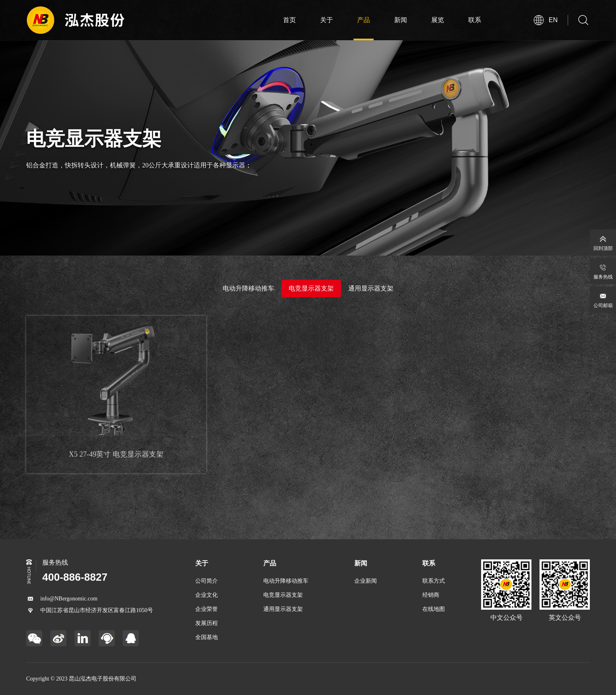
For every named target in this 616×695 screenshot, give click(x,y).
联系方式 (434, 581)
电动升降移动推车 (248, 288)
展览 (438, 20)
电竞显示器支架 (311, 288)
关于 (327, 20)
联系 (475, 20)
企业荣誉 (207, 609)
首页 (289, 20)
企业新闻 (366, 581)
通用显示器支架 (371, 288)
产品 (364, 20)
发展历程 (207, 623)
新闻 (401, 20)
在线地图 (434, 609)
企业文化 (207, 595)
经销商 (431, 595)
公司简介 (207, 581)
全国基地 (207, 637)
